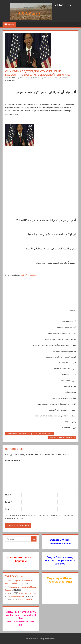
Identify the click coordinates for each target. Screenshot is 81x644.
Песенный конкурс (16, 596)
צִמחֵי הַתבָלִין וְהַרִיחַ (25, 599)
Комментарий (13, 460)
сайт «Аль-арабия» (29, 275)
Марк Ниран (24, 78)
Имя (8, 495)
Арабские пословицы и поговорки (61, 438)
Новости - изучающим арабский (45, 78)
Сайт (7, 509)
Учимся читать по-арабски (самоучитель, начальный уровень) (30, 434)
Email (8, 502)
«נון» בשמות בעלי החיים (22, 593)
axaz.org (63, 5)
